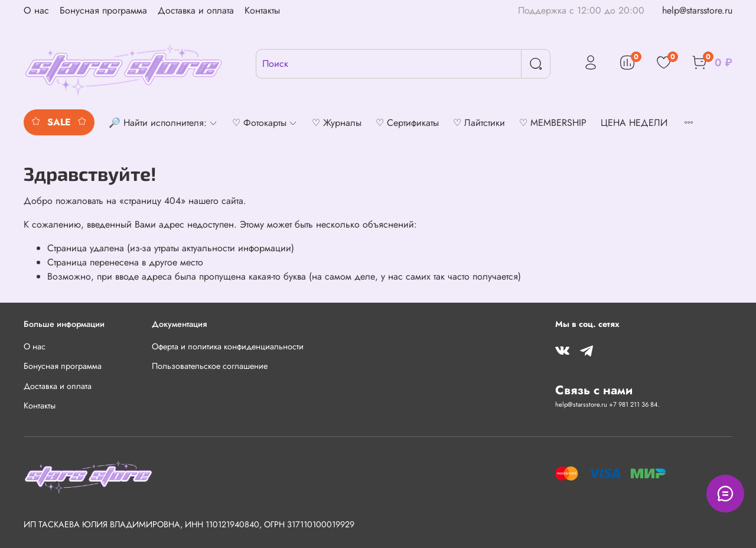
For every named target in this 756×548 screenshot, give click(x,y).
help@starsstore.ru (697, 10)
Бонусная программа (103, 10)
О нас (36, 10)
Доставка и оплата (196, 10)
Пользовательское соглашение (210, 366)
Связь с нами (594, 390)
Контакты (262, 10)
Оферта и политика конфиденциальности (228, 346)
